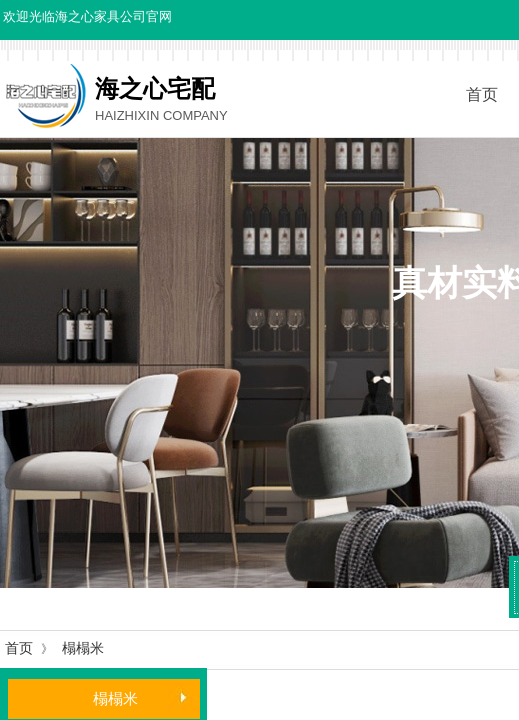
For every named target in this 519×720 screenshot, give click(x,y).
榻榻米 (83, 648)
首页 (19, 648)
